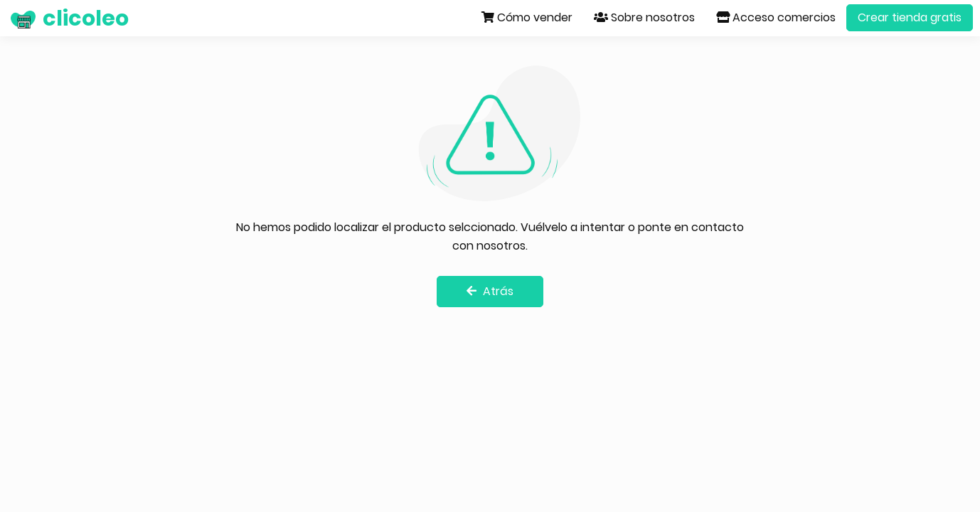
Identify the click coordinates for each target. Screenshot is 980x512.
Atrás (490, 291)
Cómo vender (527, 17)
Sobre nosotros (644, 17)
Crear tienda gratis (910, 17)
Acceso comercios (776, 17)
